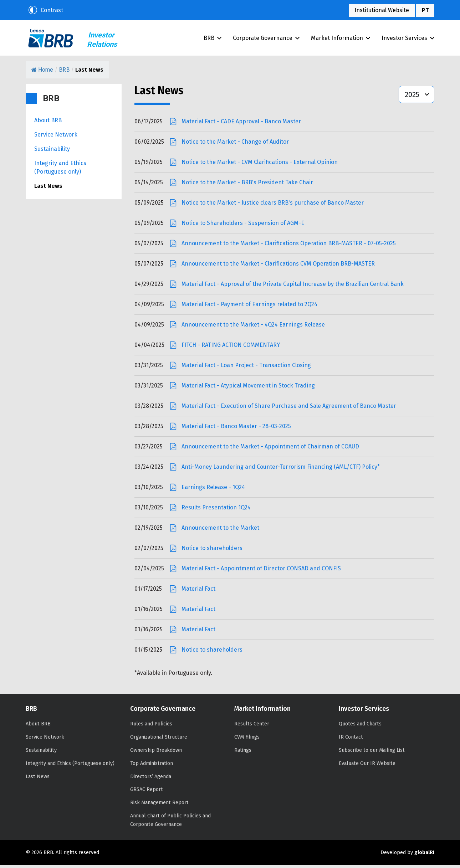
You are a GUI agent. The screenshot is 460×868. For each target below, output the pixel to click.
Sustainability (52, 152)
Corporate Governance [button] (266, 39)
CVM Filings (247, 740)
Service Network (56, 138)
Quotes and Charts (360, 727)
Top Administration (152, 767)
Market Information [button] (341, 39)
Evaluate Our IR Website (367, 767)
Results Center (252, 727)
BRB (52, 40)
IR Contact (351, 740)
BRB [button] (213, 39)
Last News (48, 189)
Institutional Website (382, 10)
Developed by (407, 856)
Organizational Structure (159, 740)
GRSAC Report (147, 793)
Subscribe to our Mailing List (372, 753)
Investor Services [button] (408, 39)
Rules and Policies (151, 727)
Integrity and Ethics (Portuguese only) (60, 171)
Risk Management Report (159, 806)
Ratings (243, 753)
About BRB (48, 124)
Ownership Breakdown (156, 753)
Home (42, 73)
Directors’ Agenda (151, 780)
